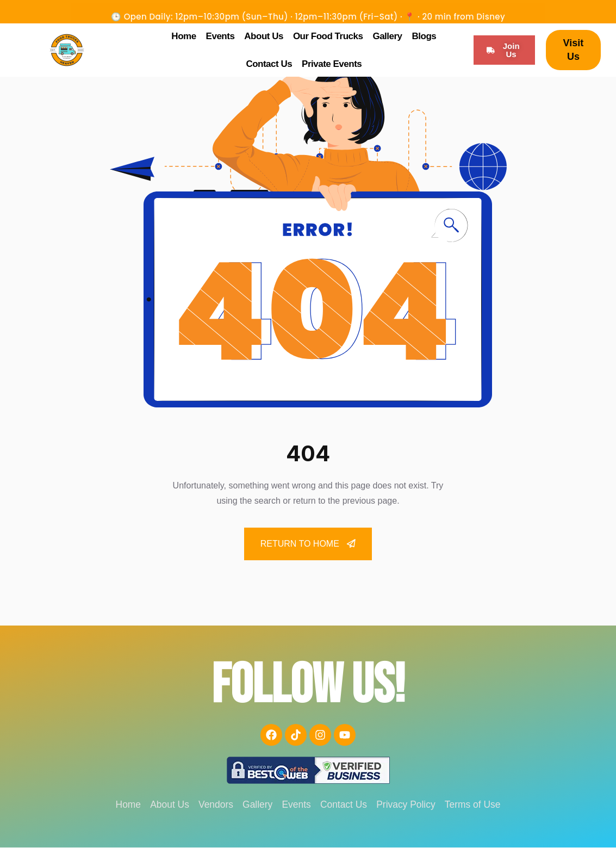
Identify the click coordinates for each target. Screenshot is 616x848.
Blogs (424, 36)
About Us (264, 36)
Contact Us (269, 64)
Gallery (387, 36)
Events (220, 36)
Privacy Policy (412, 805)
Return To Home (308, 544)
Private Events (332, 64)
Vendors (211, 805)
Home (183, 36)
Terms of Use (482, 805)
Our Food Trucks (328, 36)
